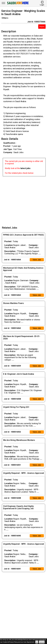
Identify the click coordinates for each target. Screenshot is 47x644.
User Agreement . (29, 642)
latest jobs (25, 168)
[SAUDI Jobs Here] (18, 4)
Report (42, 27)
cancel (42, 642)
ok (37, 642)
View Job (37, 260)
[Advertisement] (23, 200)
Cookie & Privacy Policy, (10, 642)
